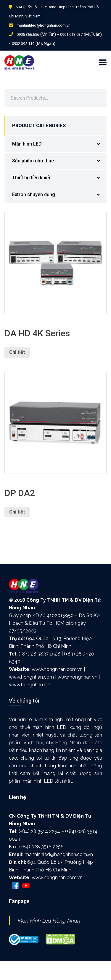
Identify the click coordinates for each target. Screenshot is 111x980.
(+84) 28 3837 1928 (40, 654)
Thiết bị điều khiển (59, 178)
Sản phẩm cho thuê (59, 161)
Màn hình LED (59, 144)
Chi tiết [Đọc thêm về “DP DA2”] (17, 512)
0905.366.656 (28, 34)
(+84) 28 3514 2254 (39, 831)
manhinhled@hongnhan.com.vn (44, 25)
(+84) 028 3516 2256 (41, 847)
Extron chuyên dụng (59, 195)
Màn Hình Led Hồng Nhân (49, 921)
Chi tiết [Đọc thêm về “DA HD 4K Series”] (17, 352)
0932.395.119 (23, 44)
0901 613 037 (71, 34)
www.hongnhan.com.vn (57, 669)
